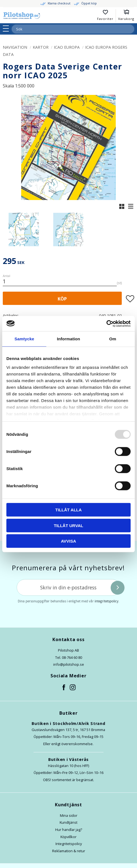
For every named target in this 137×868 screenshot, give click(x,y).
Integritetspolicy (69, 844)
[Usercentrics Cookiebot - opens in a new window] (106, 323)
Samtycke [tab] (24, 339)
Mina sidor (69, 815)
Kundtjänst (68, 822)
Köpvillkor (68, 837)
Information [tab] (68, 339)
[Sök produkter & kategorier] (66, 29)
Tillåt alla (68, 510)
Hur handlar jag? (69, 830)
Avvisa (69, 541)
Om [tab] (113, 339)
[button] (8, 28)
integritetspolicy (106, 601)
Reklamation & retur (69, 851)
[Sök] (130, 29)
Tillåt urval (68, 525)
